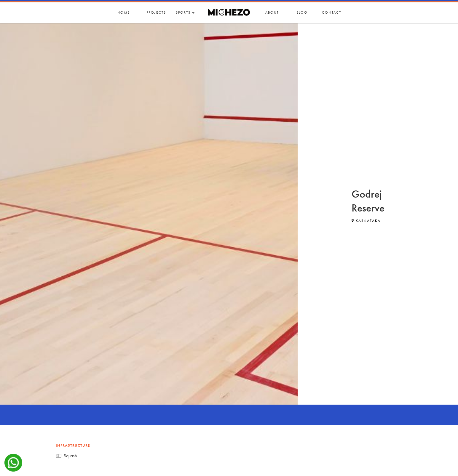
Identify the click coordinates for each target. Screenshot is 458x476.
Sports (185, 12)
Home (124, 12)
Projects (156, 12)
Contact (332, 12)
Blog (302, 12)
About (272, 12)
